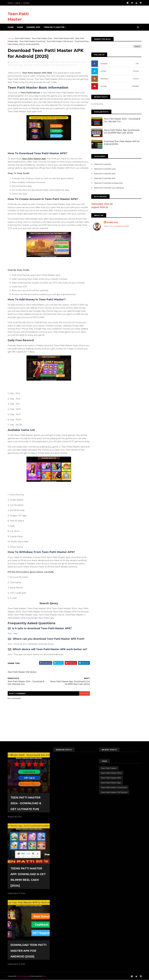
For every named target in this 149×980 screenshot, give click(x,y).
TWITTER (103, 71)
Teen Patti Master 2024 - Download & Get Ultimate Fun (26, 803)
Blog (44, 976)
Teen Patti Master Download (32, 41)
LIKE (137, 64)
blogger (84, 693)
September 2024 (100, 204)
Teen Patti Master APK (64, 38)
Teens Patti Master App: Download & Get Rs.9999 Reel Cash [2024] (122, 132)
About (18, 3)
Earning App (33, 27)
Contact (26, 3)
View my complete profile (116, 226)
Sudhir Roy (112, 222)
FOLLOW (136, 71)
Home (10, 3)
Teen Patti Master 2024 (42, 38)
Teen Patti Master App (105, 178)
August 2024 (98, 207)
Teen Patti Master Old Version (60, 41)
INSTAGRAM (104, 79)
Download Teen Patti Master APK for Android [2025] (29, 951)
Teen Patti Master (54, 27)
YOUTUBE (104, 86)
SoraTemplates (23, 976)
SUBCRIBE (135, 86)
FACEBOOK (104, 64)
